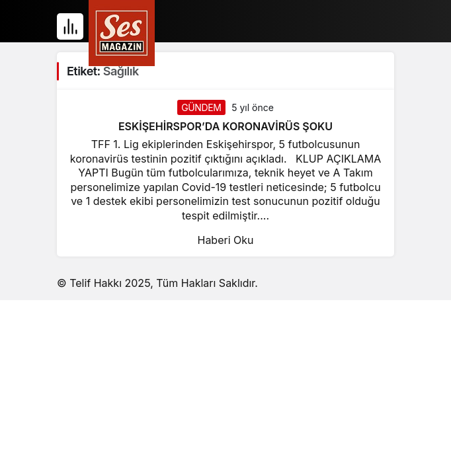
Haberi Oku (225, 240)
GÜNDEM (201, 107)
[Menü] (70, 26)
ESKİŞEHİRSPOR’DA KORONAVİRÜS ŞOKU (225, 126)
